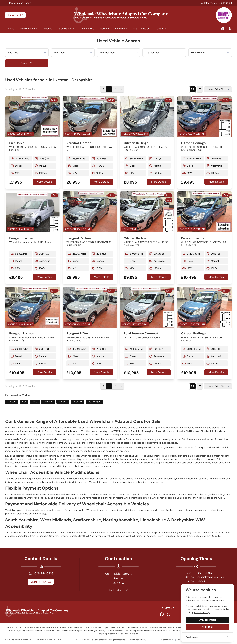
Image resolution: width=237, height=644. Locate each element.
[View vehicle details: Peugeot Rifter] (90, 307)
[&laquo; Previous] (103, 89)
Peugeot (48, 402)
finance (37, 514)
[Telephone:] (216, 3)
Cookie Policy (168, 640)
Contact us (107, 434)
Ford (35, 402)
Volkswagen (94, 402)
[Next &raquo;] (121, 89)
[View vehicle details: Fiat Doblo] (33, 117)
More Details (44, 182)
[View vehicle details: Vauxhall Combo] (90, 117)
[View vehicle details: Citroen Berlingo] (147, 117)
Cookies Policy (202, 612)
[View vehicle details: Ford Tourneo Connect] (147, 307)
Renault (63, 402)
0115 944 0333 (44, 573)
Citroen (12, 402)
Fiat (24, 402)
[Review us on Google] (18, 3)
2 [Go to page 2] (115, 89)
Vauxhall (78, 402)
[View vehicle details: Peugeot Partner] (33, 212)
